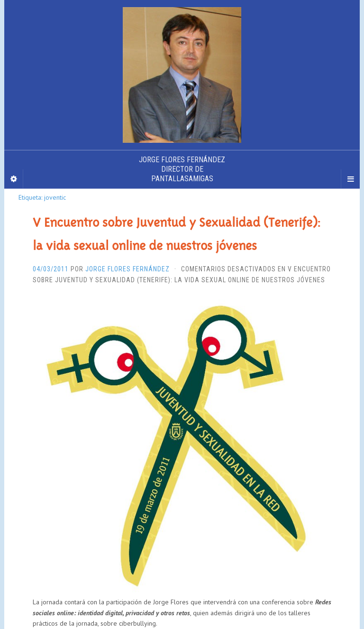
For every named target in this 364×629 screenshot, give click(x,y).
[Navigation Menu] (350, 179)
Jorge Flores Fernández (127, 269)
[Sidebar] (14, 179)
